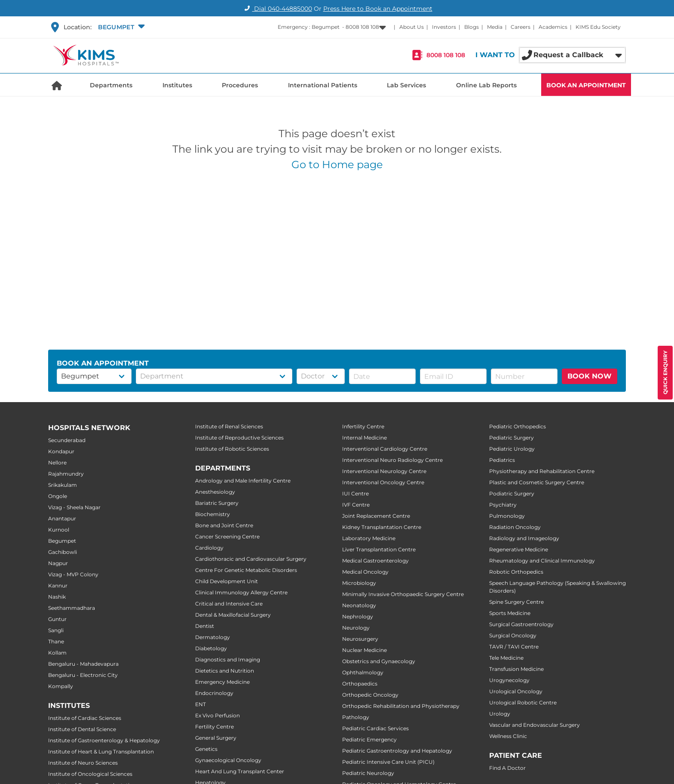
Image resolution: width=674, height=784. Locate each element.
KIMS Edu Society (598, 27)
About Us (412, 27)
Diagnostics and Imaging (228, 659)
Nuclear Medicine (365, 650)
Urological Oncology (516, 691)
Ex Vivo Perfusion (218, 715)
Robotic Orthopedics (516, 572)
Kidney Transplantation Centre (382, 527)
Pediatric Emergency (369, 739)
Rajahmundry (66, 474)
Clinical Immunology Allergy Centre (241, 592)
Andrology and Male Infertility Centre (243, 481)
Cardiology (209, 548)
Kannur (58, 586)
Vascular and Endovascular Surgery (535, 725)
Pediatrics (502, 460)
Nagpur (58, 563)
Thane (56, 641)
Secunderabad (67, 440)
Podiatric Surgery (512, 493)
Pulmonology (507, 516)
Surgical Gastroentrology (521, 624)
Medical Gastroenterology (375, 561)
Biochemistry (213, 514)
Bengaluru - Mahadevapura (83, 664)
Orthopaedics (360, 684)
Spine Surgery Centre (516, 602)
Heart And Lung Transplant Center (240, 771)
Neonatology (359, 605)
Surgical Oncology (513, 635)
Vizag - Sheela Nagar (74, 507)
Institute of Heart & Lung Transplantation (101, 752)
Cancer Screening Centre (227, 537)
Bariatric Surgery (217, 503)
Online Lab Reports (486, 85)
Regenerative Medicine (519, 549)
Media (495, 27)
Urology (500, 714)
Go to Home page (337, 164)
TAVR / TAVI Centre (514, 647)
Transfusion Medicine (516, 669)
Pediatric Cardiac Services (375, 728)
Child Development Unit (227, 581)
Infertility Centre (363, 426)
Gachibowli (63, 552)
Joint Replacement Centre (376, 516)
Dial (277, 9)
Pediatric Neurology (368, 773)
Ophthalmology (363, 672)
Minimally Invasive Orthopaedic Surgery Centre (403, 594)
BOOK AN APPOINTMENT (586, 85)
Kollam (57, 653)
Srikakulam (63, 485)
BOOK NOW (590, 376)
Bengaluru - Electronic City (83, 675)
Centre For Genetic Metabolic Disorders (246, 570)
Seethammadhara (72, 608)
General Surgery (216, 738)
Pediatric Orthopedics (518, 426)
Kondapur (61, 451)
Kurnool (59, 530)
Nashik (57, 597)
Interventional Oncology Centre (383, 482)
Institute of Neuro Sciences (83, 763)
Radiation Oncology (515, 527)
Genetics (206, 749)
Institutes (177, 85)
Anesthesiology (215, 492)
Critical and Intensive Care (229, 604)
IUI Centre (355, 493)
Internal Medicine (365, 438)
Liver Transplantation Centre (379, 549)
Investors (444, 27)
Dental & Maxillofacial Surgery (233, 615)
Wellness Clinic (508, 736)
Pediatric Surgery (512, 438)
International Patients (323, 85)
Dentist (205, 626)
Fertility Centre (214, 727)
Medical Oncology (365, 572)
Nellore (57, 463)
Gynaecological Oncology (228, 760)
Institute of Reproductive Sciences (239, 438)
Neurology (356, 628)
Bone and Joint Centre (224, 525)
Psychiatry (503, 505)
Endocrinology (214, 693)
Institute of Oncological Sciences (90, 774)
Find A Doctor (507, 768)
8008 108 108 (446, 55)
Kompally (61, 686)
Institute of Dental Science (82, 729)
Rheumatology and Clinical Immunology (542, 561)
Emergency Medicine (222, 682)
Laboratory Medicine (369, 538)
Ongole (58, 496)
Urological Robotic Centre (523, 703)
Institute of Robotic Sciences (232, 449)
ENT (201, 704)
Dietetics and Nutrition (225, 671)
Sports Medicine (510, 613)
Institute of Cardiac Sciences (85, 718)
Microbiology (359, 583)
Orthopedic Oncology (370, 695)
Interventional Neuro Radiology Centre (392, 460)
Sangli (56, 630)
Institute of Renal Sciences (229, 426)
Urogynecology (509, 680)
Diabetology (211, 648)
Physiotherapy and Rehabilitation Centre (542, 471)
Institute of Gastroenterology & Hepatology (104, 740)
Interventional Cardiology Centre (385, 449)
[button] (120, 27)
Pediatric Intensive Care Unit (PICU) (388, 762)
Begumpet (62, 541)
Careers (521, 27)
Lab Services (406, 85)
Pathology (356, 717)
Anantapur (62, 518)
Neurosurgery (360, 639)
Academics (553, 27)
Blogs (472, 27)
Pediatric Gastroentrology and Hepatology (397, 751)
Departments (111, 85)
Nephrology (358, 616)
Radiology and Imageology (524, 538)
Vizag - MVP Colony (73, 574)
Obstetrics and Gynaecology (379, 661)
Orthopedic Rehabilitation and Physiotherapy (401, 706)
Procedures (240, 85)
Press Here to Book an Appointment (378, 9)
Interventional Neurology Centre (384, 471)
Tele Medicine (506, 658)
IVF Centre (356, 505)
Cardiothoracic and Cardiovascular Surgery (251, 559)
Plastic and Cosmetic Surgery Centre (537, 482)
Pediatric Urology (512, 449)
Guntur (57, 619)
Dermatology (213, 637)
